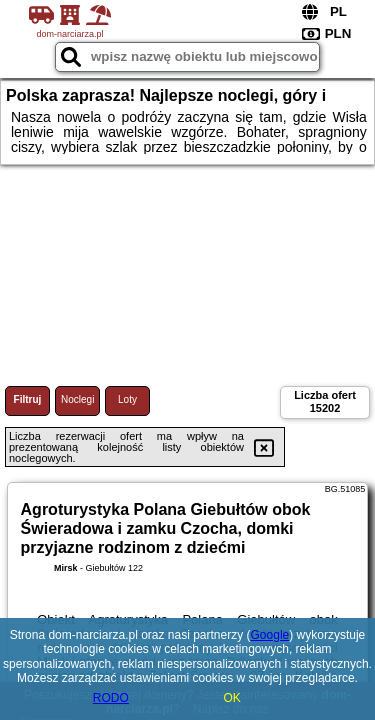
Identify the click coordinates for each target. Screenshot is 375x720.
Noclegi (77, 399)
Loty (127, 399)
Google (270, 635)
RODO (111, 698)
